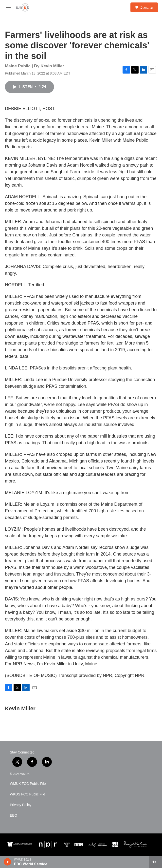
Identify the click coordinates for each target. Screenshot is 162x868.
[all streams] (155, 862)
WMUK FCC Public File (28, 784)
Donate (146, 7)
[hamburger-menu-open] (8, 7)
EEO (14, 816)
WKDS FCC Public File (27, 794)
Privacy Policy (21, 805)
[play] (8, 862)
